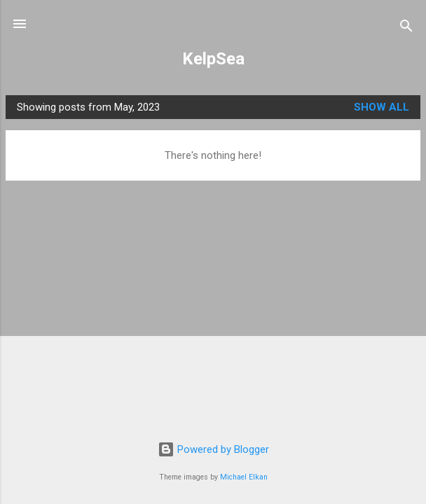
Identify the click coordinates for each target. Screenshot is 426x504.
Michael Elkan (244, 477)
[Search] (406, 28)
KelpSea (213, 59)
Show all (382, 107)
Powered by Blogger (213, 449)
